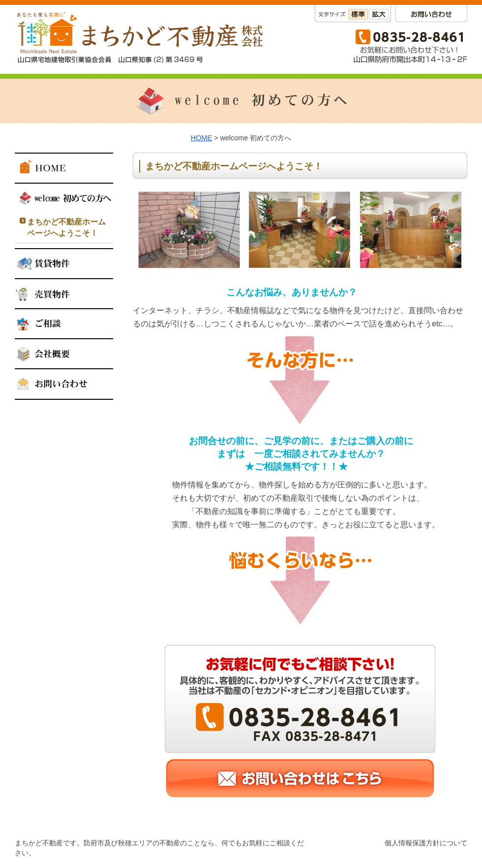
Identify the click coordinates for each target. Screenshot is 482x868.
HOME (201, 138)
